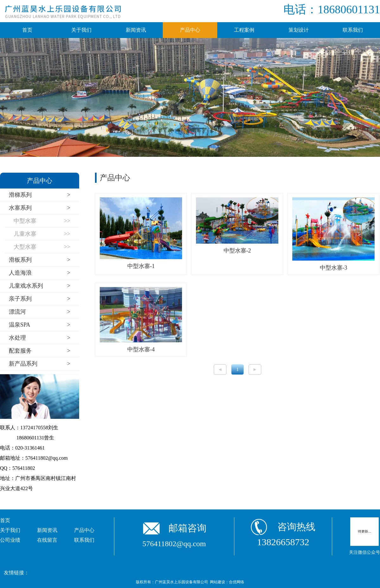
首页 (27, 30)
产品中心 (190, 30)
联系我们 (353, 30)
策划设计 (299, 30)
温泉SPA (40, 325)
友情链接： (16, 573)
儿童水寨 (42, 234)
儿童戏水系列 (40, 286)
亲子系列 (40, 299)
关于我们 (81, 30)
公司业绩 (10, 540)
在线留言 (47, 540)
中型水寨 (42, 221)
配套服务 (40, 351)
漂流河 (40, 312)
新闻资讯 (136, 30)
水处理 (40, 338)
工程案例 (244, 30)
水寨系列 (40, 208)
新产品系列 (40, 364)
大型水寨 (42, 247)
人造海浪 (40, 273)
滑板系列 (40, 260)
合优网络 (237, 582)
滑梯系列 (40, 195)
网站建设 (218, 582)
